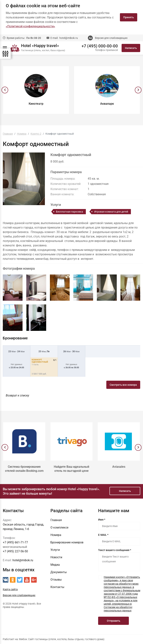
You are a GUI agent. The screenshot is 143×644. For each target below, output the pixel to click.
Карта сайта (10, 589)
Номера (56, 535)
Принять (129, 17)
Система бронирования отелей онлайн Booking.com (24, 469)
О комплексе (59, 527)
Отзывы (56, 580)
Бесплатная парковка (70, 212)
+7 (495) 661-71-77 (15, 542)
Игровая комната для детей (111, 212)
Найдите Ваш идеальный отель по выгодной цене (71, 469)
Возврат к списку (17, 395)
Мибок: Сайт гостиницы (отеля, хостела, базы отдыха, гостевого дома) (62, 639)
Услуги (55, 550)
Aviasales (119, 467)
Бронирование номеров (67, 542)
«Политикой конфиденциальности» (30, 26)
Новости (56, 557)
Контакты (57, 587)
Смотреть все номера (123, 385)
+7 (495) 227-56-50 (15, 551)
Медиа (55, 565)
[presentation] (5, 90)
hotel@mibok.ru (69, 38)
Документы (59, 572)
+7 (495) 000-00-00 (100, 46)
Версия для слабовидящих (111, 38)
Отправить (114, 621)
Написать (131, 48)
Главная (56, 520)
